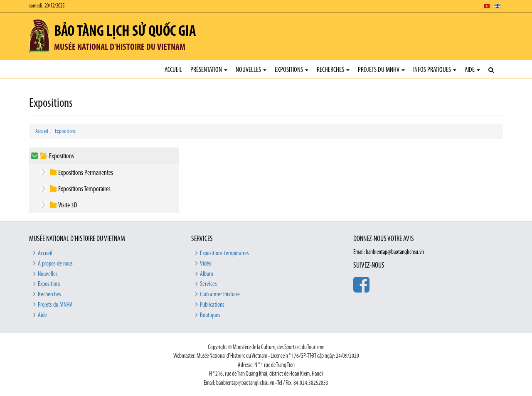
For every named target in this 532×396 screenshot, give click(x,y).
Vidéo (206, 264)
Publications (212, 305)
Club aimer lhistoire (220, 295)
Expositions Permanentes (86, 173)
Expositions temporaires (224, 253)
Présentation (209, 70)
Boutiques (210, 315)
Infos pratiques (435, 70)
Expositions (292, 70)
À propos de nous (55, 264)
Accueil (173, 70)
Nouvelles (251, 70)
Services (208, 284)
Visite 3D (68, 205)
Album (207, 274)
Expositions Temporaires (84, 189)
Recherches (333, 70)
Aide (472, 70)
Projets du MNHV (381, 70)
